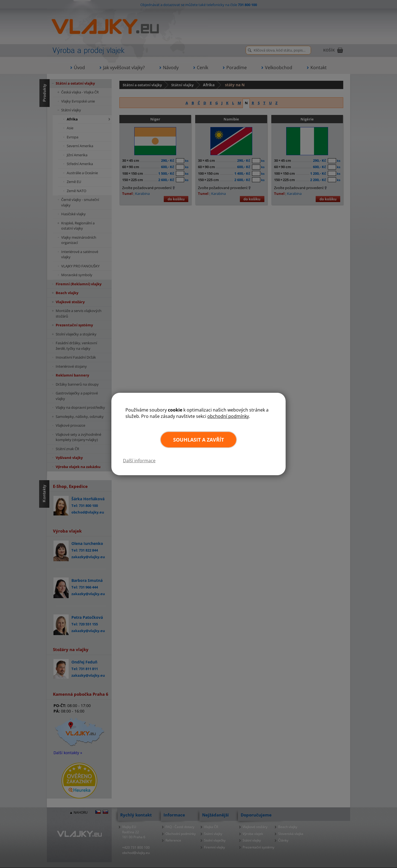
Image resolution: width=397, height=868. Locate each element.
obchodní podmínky (228, 416)
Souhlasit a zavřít (198, 440)
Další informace (139, 461)
